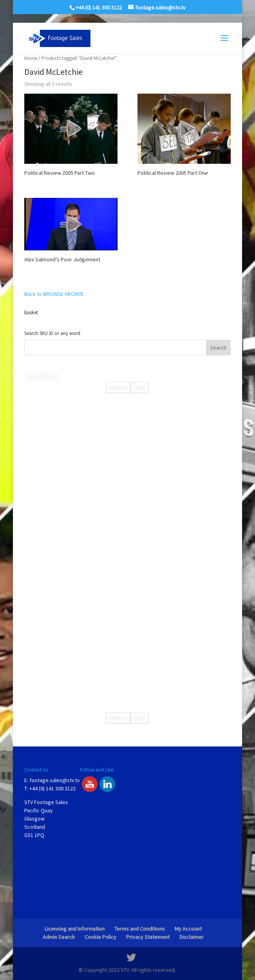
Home (31, 58)
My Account (188, 929)
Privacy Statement (148, 937)
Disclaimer (192, 937)
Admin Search (59, 937)
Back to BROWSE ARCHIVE (54, 294)
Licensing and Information (75, 929)
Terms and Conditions (140, 929)
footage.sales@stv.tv (55, 780)
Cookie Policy (100, 937)
